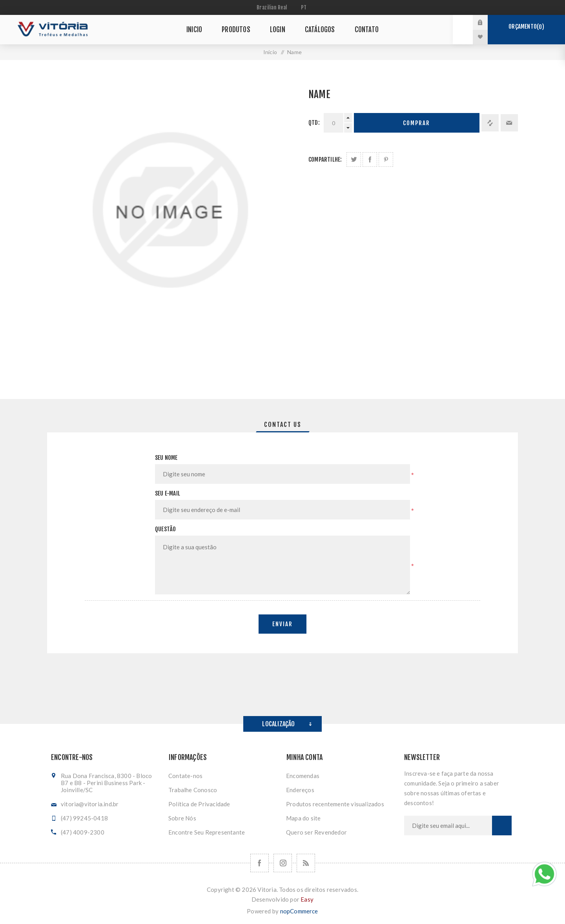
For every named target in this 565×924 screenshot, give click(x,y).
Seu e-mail (168, 493)
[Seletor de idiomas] (305, 7)
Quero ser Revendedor (316, 832)
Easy (307, 899)
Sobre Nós (182, 818)
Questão (165, 529)
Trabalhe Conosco (193, 790)
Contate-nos (185, 776)
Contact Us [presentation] (283, 425)
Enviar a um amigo (509, 123)
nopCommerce (299, 911)
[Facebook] (260, 863)
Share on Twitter (354, 159)
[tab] (283, 425)
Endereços (300, 790)
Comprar (416, 123)
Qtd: (314, 123)
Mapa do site (303, 818)
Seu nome (166, 458)
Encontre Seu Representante (207, 832)
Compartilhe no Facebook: (370, 159)
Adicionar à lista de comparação (490, 123)
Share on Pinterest (386, 159)
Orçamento (526, 27)
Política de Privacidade (199, 804)
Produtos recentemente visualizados (335, 804)
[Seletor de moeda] (273, 7)
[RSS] (306, 863)
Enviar (282, 624)
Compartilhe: (325, 159)
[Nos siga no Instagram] (283, 863)
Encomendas (303, 776)
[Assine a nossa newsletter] (448, 826)
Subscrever (502, 826)
